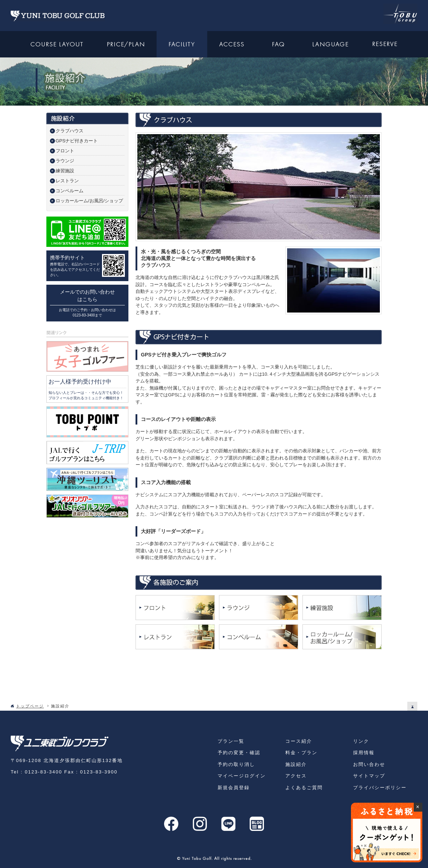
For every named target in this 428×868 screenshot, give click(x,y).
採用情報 (364, 753)
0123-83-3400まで (87, 315)
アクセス (296, 776)
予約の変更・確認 (239, 753)
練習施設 (65, 171)
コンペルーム (70, 191)
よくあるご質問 (304, 788)
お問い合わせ (369, 764)
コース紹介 (299, 741)
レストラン (67, 181)
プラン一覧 (231, 741)
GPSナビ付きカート (77, 141)
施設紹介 (296, 764)
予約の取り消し (236, 764)
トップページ (30, 706)
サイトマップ (369, 776)
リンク (361, 741)
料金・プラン (301, 753)
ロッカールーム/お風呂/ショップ (89, 201)
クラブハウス (70, 131)
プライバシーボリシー (380, 788)
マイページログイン (242, 776)
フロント (65, 151)
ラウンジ (65, 161)
